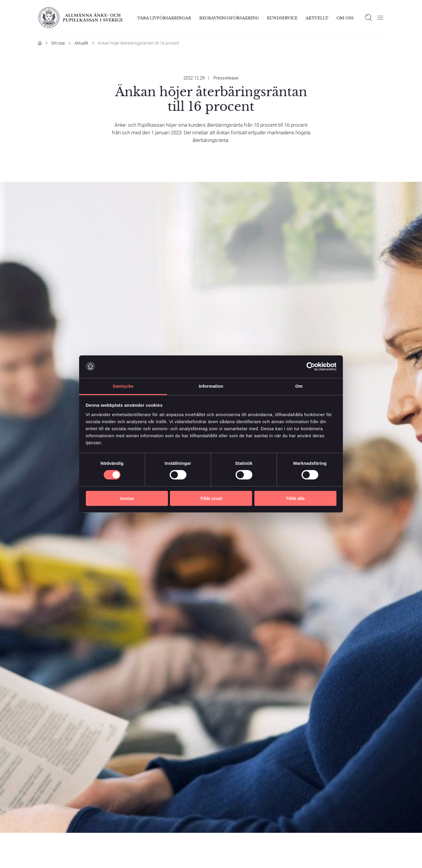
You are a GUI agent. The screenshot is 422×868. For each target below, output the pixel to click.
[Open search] (369, 18)
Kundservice (282, 18)
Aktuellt (317, 18)
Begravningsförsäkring (229, 18)
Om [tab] (299, 386)
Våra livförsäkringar (164, 18)
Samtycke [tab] (123, 386)
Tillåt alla (295, 498)
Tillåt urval (211, 498)
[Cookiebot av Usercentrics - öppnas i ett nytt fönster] (311, 367)
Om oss (58, 43)
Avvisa (127, 498)
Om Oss (345, 18)
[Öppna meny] (380, 18)
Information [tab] (211, 386)
